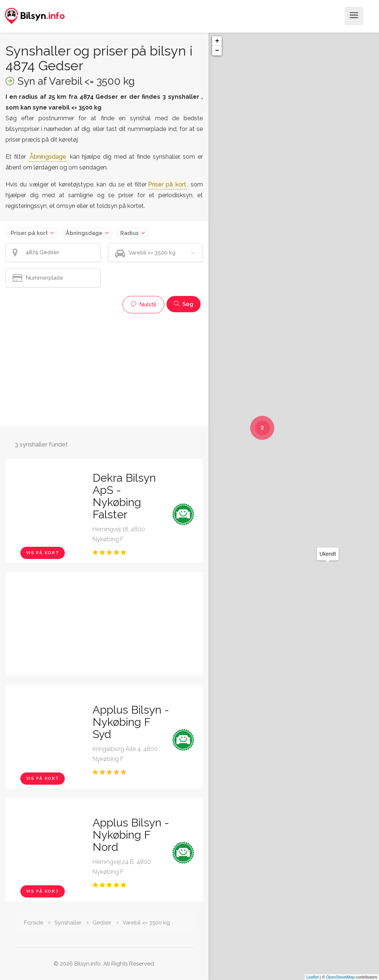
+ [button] (217, 41)
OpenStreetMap (341, 977)
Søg (184, 304)
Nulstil (143, 304)
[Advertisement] (104, 369)
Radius (130, 233)
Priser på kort (29, 233)
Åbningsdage (84, 233)
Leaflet (313, 977)
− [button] (217, 51)
